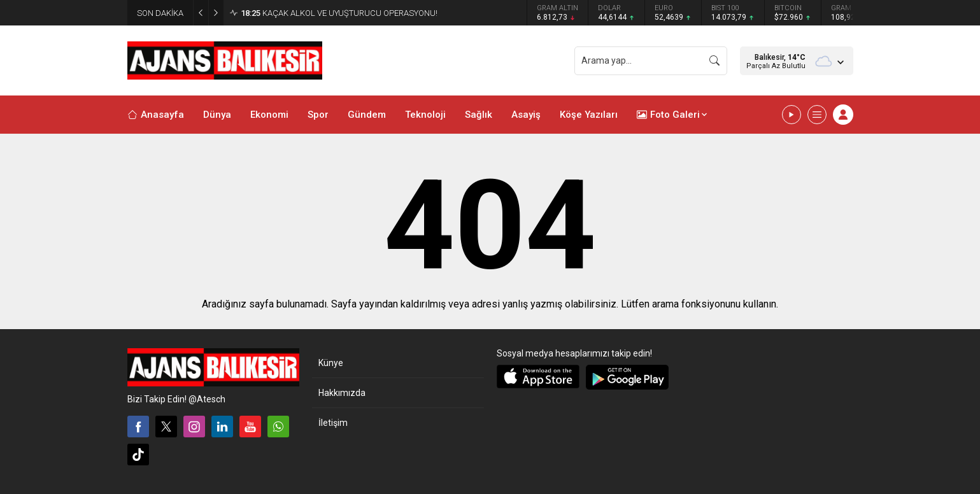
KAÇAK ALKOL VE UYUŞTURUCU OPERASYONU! (339, 13)
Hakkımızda (342, 393)
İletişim (333, 423)
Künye (331, 363)
